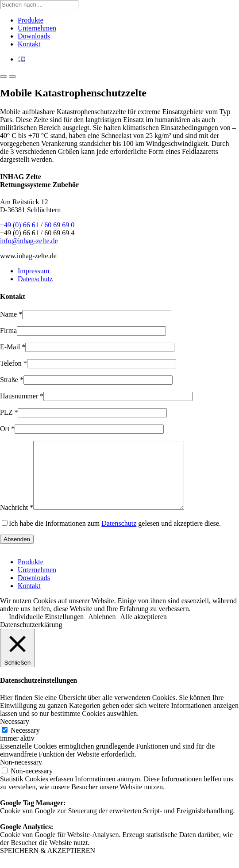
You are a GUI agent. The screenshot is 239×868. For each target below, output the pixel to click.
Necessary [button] (15, 735)
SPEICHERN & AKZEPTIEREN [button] (48, 864)
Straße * (12, 380)
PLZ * (9, 412)
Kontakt (29, 44)
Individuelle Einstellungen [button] (46, 630)
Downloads (34, 36)
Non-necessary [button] (21, 775)
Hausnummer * (22, 396)
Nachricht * (17, 521)
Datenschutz (35, 279)
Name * (11, 314)
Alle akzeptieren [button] (144, 630)
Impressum (33, 271)
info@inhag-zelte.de (29, 241)
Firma (8, 331)
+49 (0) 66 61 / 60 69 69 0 (37, 225)
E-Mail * (13, 347)
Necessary (25, 744)
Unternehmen (37, 28)
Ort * (7, 429)
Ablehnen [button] (102, 630)
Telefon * (13, 363)
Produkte (31, 20)
